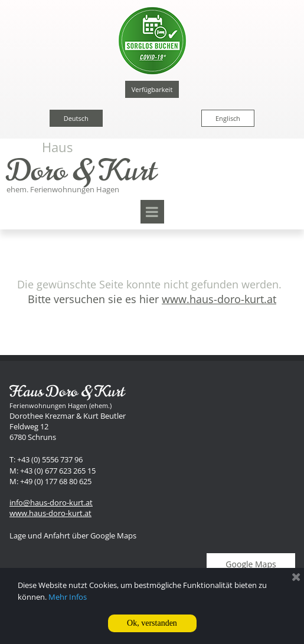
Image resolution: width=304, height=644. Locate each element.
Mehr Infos (68, 597)
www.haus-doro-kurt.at (50, 513)
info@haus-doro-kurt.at (51, 502)
